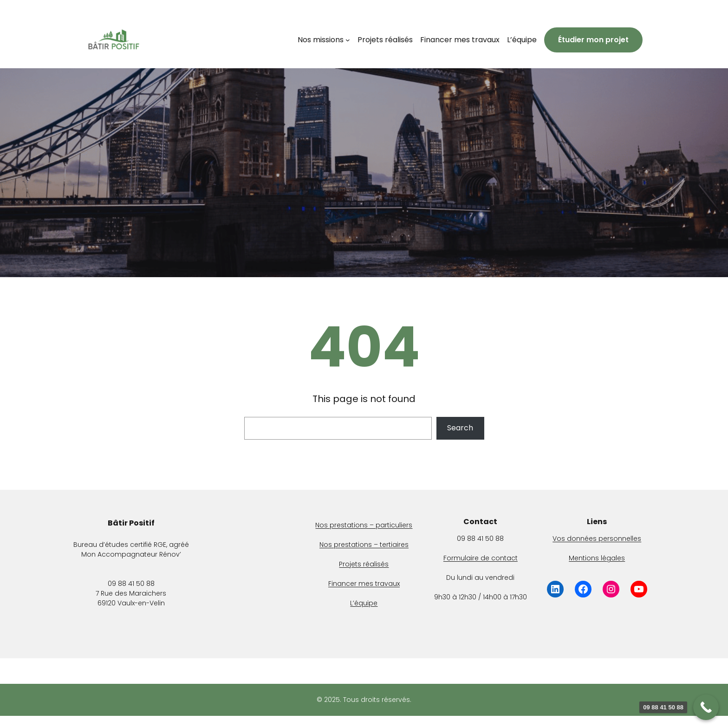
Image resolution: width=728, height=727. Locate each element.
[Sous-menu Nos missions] (348, 40)
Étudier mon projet (593, 40)
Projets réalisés (364, 564)
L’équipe (364, 603)
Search (460, 428)
